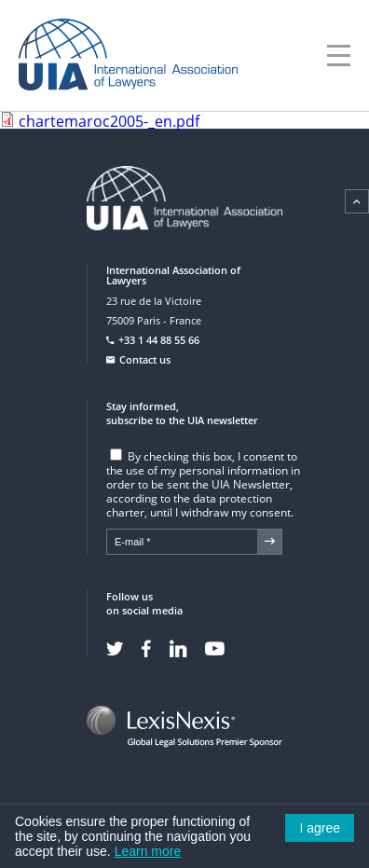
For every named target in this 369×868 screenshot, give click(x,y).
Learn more (148, 851)
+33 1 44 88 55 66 (159, 340)
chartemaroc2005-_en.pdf (109, 121)
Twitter (115, 649)
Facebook (146, 649)
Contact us (145, 359)
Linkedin (178, 649)
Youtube (215, 649)
